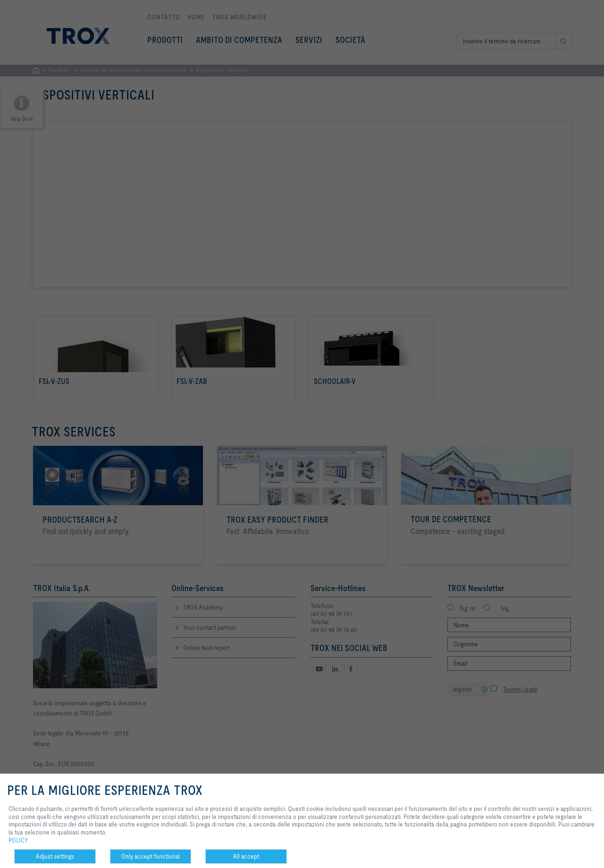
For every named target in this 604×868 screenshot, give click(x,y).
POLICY (18, 840)
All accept (246, 856)
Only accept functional (151, 856)
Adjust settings (55, 856)
